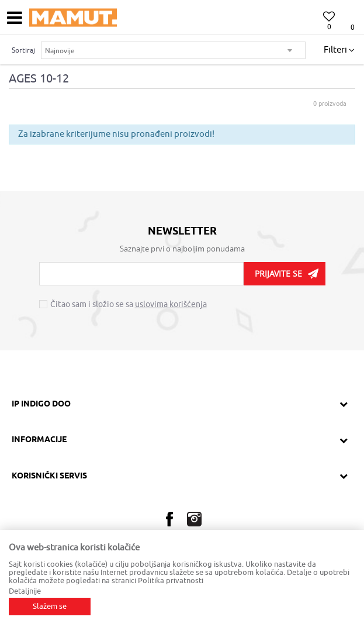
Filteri (339, 50)
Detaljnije (25, 591)
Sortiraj (23, 50)
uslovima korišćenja (171, 304)
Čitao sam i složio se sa (129, 305)
